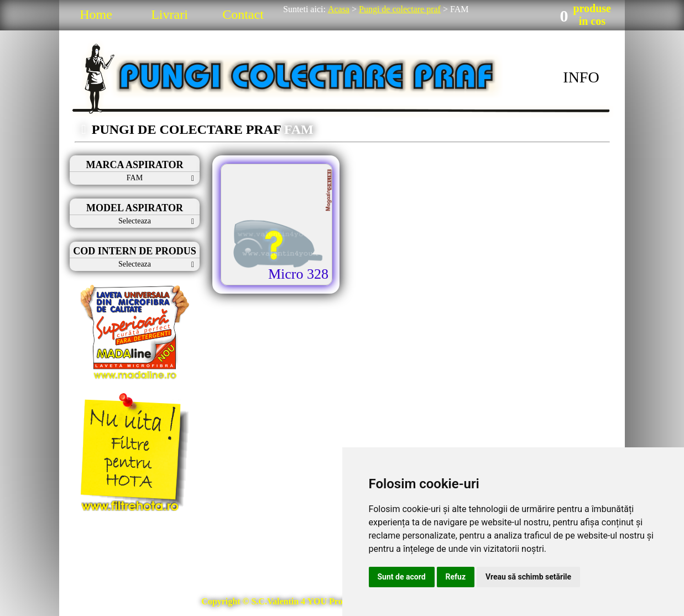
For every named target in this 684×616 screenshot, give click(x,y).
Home (96, 14)
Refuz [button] (456, 577)
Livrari (169, 14)
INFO (581, 77)
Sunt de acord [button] (402, 577)
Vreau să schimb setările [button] (528, 577)
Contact (243, 14)
